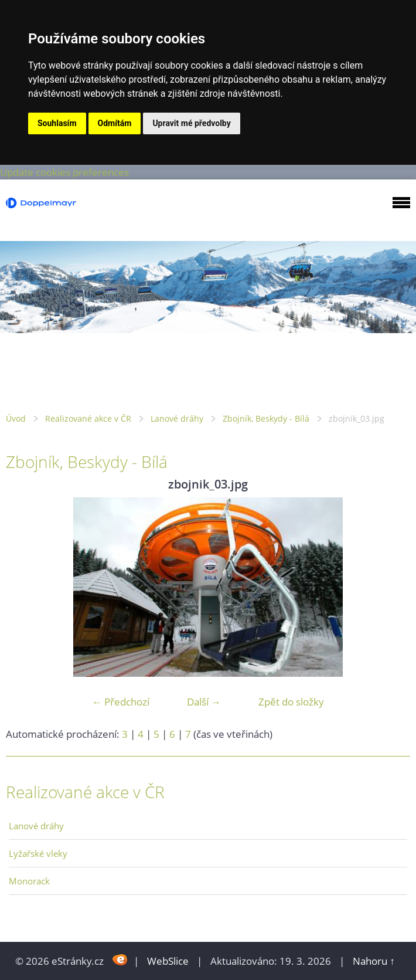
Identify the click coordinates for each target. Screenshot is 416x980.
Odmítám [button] (115, 123)
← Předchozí (121, 702)
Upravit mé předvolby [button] (191, 123)
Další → (204, 702)
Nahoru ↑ (374, 961)
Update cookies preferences (64, 172)
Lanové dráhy (177, 418)
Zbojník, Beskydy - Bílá (266, 418)
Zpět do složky (291, 702)
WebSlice (168, 961)
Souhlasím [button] (57, 123)
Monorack (29, 881)
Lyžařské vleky (38, 853)
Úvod (16, 418)
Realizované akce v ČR (88, 418)
